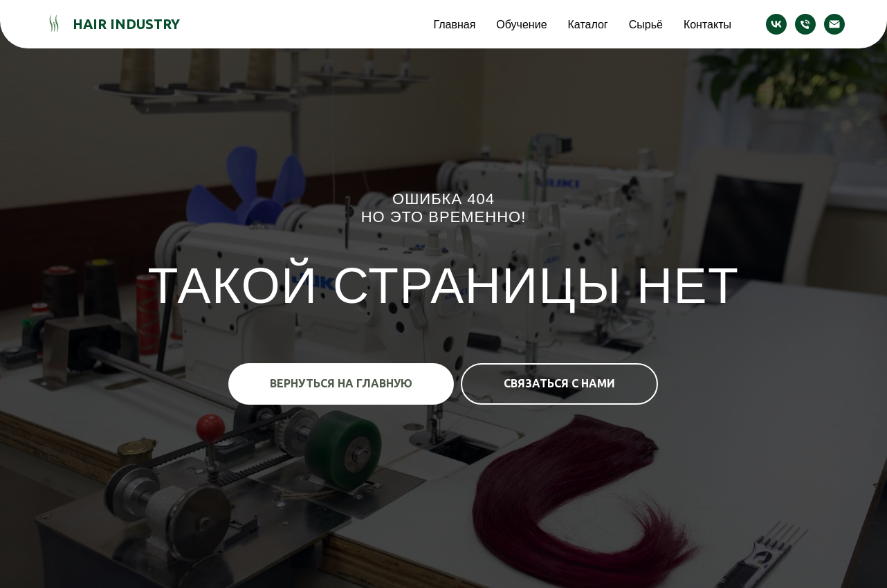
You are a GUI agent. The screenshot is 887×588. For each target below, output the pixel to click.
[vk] (776, 24)
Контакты (707, 24)
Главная (454, 24)
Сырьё (646, 24)
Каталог (588, 24)
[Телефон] (805, 24)
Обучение (521, 24)
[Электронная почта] (834, 24)
